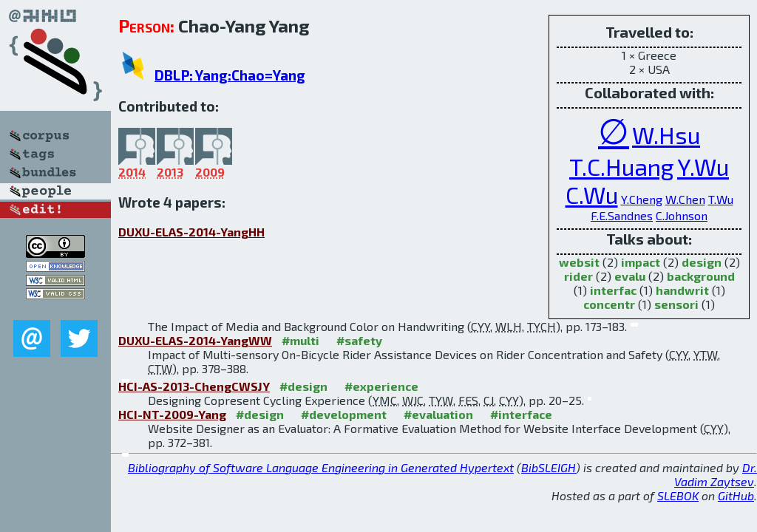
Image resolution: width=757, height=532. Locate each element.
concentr (609, 304)
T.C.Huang (622, 166)
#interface (521, 414)
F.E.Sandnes (622, 215)
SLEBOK (678, 495)
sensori (676, 304)
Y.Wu (703, 166)
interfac (613, 290)
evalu (630, 276)
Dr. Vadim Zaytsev (716, 474)
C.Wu (592, 194)
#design (303, 386)
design (702, 262)
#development (344, 414)
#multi (301, 340)
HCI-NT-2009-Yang (172, 414)
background (701, 276)
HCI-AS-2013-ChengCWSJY (194, 386)
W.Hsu (666, 134)
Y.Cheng (642, 199)
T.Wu (721, 199)
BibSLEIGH (549, 467)
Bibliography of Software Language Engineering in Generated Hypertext (321, 467)
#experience (381, 386)
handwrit (682, 290)
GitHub (736, 495)
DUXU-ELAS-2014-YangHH (191, 232)
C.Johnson (682, 215)
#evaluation (438, 414)
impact (641, 262)
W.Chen (685, 199)
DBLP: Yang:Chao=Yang (230, 75)
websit (579, 262)
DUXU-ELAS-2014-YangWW (195, 340)
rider (578, 276)
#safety (359, 340)
